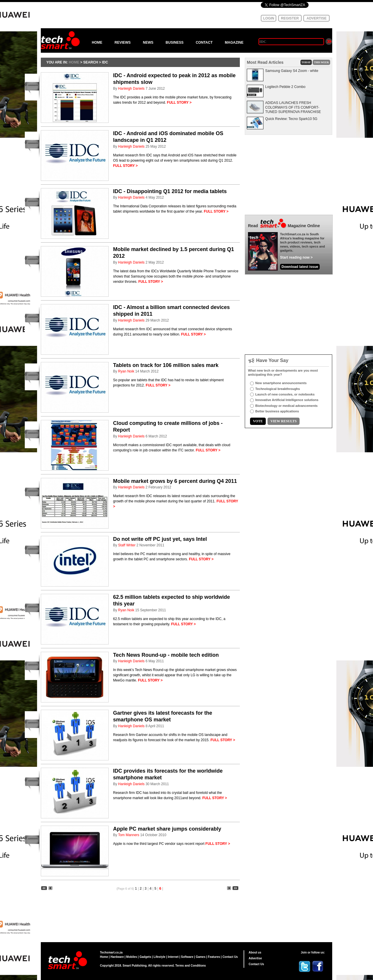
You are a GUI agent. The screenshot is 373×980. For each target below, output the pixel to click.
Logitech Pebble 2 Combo (285, 87)
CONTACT (204, 43)
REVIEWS (123, 43)
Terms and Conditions (191, 966)
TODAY (306, 62)
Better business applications (277, 411)
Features (214, 957)
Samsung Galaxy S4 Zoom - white (292, 71)
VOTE (258, 421)
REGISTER (290, 18)
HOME (97, 43)
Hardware (117, 957)
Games (201, 957)
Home (104, 957)
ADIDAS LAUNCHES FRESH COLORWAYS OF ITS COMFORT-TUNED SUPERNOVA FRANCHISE (293, 107)
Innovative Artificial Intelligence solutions (287, 400)
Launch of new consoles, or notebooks (285, 394)
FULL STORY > (179, 103)
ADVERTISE (317, 18)
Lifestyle (160, 957)
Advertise (255, 958)
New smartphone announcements (281, 383)
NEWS (148, 43)
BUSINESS (174, 43)
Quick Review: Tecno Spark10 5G (291, 119)
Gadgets (145, 957)
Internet (173, 957)
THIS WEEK (321, 62)
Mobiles (132, 957)
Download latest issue (300, 267)
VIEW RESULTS (284, 421)
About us (255, 952)
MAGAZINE (234, 43)
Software (187, 957)
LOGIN (269, 18)
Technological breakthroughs (278, 389)
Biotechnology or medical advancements (286, 406)
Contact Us (230, 957)
